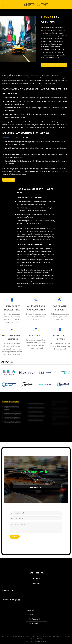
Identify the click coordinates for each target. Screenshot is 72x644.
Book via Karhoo (36, 638)
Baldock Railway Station (36, 408)
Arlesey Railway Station (12, 418)
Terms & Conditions (32, 637)
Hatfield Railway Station (36, 416)
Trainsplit (67, 637)
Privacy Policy (58, 637)
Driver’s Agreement (46, 637)
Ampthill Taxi (37, 573)
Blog (23, 637)
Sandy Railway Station (36, 420)
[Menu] (3, 5)
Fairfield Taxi (6, 637)
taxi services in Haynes (29, 75)
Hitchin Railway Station (36, 404)
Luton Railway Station (35, 412)
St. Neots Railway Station (13, 414)
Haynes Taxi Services (12, 138)
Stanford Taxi (16, 637)
